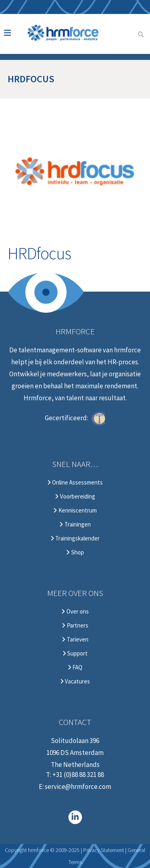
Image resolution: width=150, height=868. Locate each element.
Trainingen (75, 524)
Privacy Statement (104, 850)
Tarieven (75, 640)
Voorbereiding (75, 497)
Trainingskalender (75, 538)
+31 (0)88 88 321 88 (78, 775)
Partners (75, 626)
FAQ (75, 667)
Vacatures (75, 681)
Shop (75, 552)
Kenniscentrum (75, 510)
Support (75, 653)
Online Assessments (75, 483)
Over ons (75, 612)
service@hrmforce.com (78, 787)
